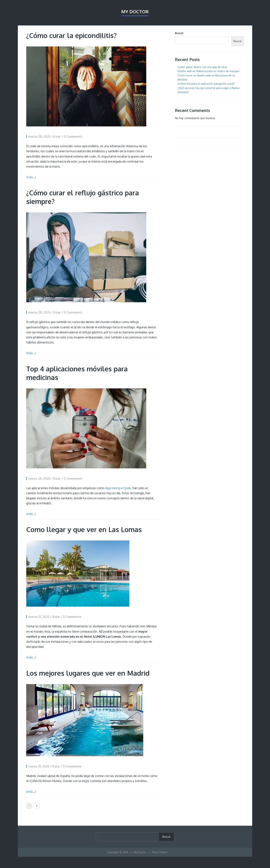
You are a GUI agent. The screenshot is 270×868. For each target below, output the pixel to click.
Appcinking (113, 488)
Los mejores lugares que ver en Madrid (88, 673)
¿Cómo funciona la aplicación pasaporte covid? (206, 84)
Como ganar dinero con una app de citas (202, 67)
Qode (127, 488)
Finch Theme (160, 852)
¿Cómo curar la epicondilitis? (71, 35)
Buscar (179, 33)
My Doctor (135, 12)
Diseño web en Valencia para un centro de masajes (208, 71)
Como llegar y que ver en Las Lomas (84, 529)
